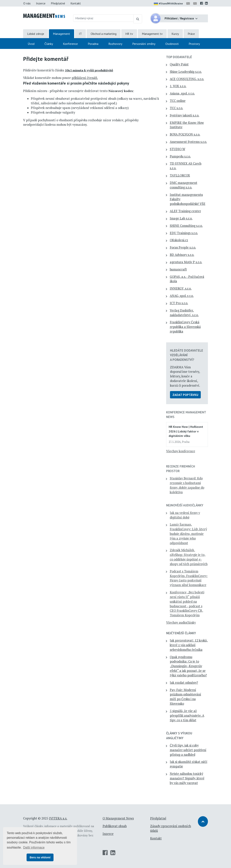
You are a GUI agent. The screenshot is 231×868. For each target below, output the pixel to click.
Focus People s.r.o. (183, 247)
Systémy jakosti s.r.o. (185, 115)
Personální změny (144, 44)
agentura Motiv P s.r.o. (186, 262)
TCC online (178, 101)
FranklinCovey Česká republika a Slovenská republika (185, 327)
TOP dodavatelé (179, 57)
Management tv (152, 34)
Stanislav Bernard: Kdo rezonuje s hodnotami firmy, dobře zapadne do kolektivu (187, 485)
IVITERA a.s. (58, 818)
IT (80, 34)
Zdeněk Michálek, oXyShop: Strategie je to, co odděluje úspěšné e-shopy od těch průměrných (189, 557)
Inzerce (41, 3)
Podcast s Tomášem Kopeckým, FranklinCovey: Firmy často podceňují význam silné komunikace (189, 578)
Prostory (194, 44)
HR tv (129, 34)
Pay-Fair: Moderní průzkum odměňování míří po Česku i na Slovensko (185, 697)
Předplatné (58, 3)
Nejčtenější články (181, 633)
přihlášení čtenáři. (85, 78)
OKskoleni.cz (179, 240)
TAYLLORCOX (180, 175)
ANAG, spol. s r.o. (182, 296)
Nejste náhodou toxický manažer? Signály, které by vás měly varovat (187, 778)
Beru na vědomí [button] (40, 857)
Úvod (31, 44)
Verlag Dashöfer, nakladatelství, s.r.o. (184, 313)
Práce (191, 34)
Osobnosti (172, 44)
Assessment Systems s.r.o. (188, 142)
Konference (70, 44)
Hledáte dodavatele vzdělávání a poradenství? (187, 355)
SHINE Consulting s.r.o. (186, 226)
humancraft (178, 269)
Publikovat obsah (115, 826)
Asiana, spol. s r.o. (182, 93)
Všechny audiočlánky (181, 623)
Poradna (93, 44)
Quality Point (179, 64)
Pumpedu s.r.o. (180, 156)
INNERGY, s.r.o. (181, 288)
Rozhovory (115, 44)
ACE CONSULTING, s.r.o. (187, 79)
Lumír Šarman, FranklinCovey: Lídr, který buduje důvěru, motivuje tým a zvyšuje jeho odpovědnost (188, 534)
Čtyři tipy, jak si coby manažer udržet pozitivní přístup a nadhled (188, 750)
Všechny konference (181, 451)
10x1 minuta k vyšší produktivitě (89, 70)
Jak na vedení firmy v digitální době (185, 515)
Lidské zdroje (36, 34)
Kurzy (175, 34)
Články (49, 44)
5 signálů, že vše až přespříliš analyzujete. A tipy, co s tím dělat (187, 716)
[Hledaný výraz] (103, 18)
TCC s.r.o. (176, 108)
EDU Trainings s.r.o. (184, 233)
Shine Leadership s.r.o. (186, 72)
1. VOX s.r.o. (178, 86)
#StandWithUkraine (168, 4)
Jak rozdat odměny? (184, 683)
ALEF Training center (185, 211)
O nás (27, 3)
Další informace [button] (34, 847)
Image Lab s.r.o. (181, 218)
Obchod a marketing (104, 34)
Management (62, 34)
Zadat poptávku (185, 395)
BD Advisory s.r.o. (182, 255)
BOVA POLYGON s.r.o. (185, 134)
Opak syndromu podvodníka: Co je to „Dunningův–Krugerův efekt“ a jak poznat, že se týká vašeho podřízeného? (188, 666)
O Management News (118, 818)
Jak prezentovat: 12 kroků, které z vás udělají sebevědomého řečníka (189, 645)
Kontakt (76, 3)
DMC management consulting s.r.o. (184, 185)
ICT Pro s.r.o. (179, 303)
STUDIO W (177, 149)
